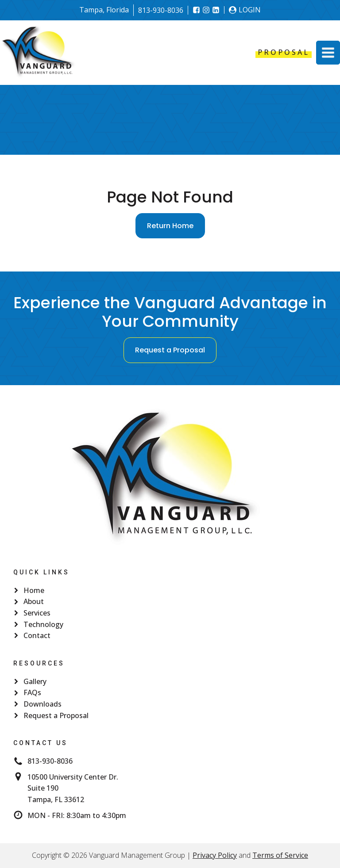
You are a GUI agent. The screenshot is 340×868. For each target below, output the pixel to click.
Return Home (170, 226)
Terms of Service (280, 855)
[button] (328, 53)
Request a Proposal (170, 350)
